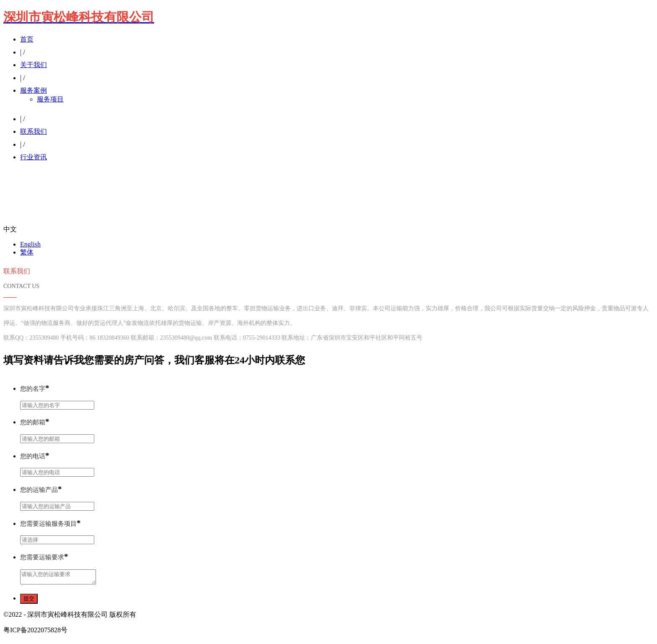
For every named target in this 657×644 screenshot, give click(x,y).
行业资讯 (34, 157)
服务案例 (34, 90)
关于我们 (34, 65)
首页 (27, 39)
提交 (29, 601)
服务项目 (50, 99)
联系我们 (34, 131)
